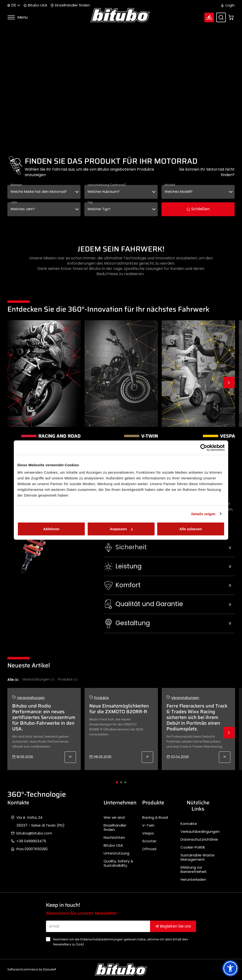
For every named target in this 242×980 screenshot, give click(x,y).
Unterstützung (116, 853)
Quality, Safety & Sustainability (118, 863)
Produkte (68, 679)
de (14, 5)
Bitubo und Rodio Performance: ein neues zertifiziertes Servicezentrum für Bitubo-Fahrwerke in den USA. (44, 717)
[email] (98, 926)
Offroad (149, 849)
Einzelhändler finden (70, 5)
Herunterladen (193, 880)
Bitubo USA (35, 5)
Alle (13, 680)
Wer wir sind (114, 818)
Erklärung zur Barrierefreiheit (194, 870)
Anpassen (121, 529)
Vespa (148, 833)
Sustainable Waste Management (197, 857)
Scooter (149, 841)
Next (229, 383)
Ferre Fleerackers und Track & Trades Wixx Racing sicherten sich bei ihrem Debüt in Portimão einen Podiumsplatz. (197, 717)
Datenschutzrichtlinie (199, 839)
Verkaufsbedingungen (200, 832)
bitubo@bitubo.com (34, 833)
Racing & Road (155, 818)
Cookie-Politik (193, 847)
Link (80, 944)
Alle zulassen (191, 529)
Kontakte (189, 824)
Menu (18, 17)
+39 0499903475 (31, 841)
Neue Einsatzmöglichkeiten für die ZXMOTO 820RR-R (119, 709)
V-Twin (148, 825)
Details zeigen (203, 514)
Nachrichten (114, 838)
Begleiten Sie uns (173, 926)
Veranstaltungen (38, 679)
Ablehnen (51, 529)
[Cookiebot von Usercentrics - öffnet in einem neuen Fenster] (204, 447)
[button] (169, 547)
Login (228, 5)
